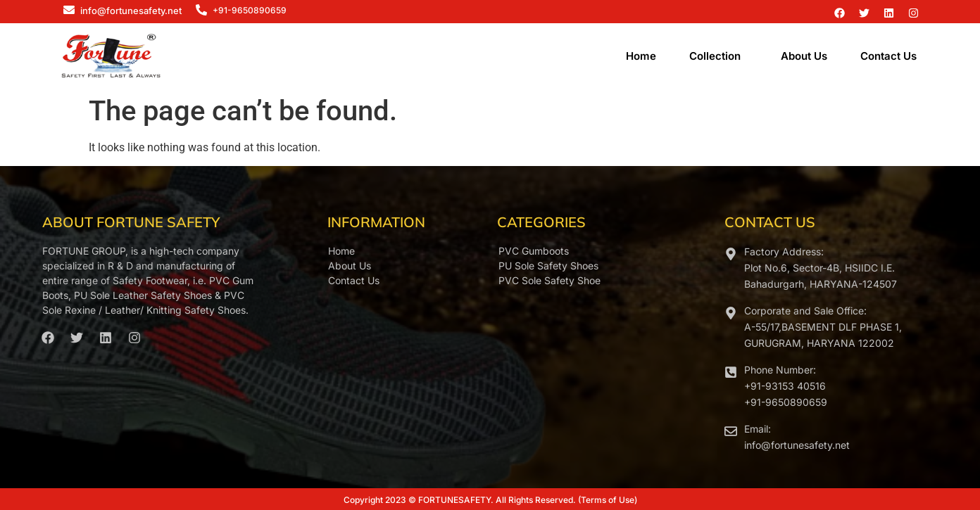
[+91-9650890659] (201, 11)
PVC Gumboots (534, 251)
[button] (718, 56)
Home (641, 56)
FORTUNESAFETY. (456, 500)
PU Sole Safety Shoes (548, 266)
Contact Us (888, 56)
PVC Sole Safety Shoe (549, 280)
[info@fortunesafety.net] (69, 11)
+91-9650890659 (250, 10)
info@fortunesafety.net (131, 11)
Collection (715, 56)
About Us (804, 56)
